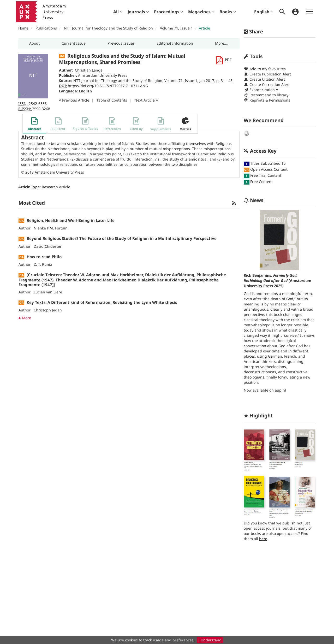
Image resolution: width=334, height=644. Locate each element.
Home (23, 28)
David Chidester (48, 246)
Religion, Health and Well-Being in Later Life (71, 220)
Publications (46, 28)
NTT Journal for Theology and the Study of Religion (108, 28)
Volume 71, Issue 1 (177, 28)
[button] (34, 43)
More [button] (25, 318)
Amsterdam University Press (103, 75)
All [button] (118, 12)
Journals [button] (138, 12)
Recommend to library (266, 95)
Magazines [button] (201, 12)
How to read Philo (44, 257)
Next (146, 100)
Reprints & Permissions (267, 100)
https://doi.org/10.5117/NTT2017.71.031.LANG (108, 86)
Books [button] (228, 12)
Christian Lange (89, 70)
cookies (131, 640)
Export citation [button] (261, 90)
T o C (112, 100)
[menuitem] (118, 12)
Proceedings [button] (168, 12)
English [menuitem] (264, 12)
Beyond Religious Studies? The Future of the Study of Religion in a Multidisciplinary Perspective (122, 238)
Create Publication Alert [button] (267, 74)
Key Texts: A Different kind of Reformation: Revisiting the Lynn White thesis (102, 302)
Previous (74, 100)
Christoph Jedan (48, 310)
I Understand (210, 640)
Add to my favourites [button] (265, 69)
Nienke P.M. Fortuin (51, 228)
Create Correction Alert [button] (267, 84)
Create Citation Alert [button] (264, 79)
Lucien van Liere (48, 292)
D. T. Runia (43, 264)
